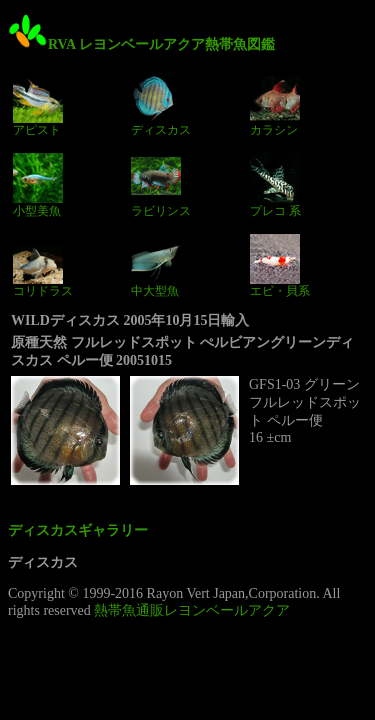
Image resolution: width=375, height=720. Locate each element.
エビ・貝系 (280, 266)
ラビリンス (161, 185)
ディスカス (161, 105)
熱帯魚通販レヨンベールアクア (192, 610)
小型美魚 (38, 185)
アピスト (38, 105)
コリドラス (43, 266)
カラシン (275, 105)
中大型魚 (156, 266)
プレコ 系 (275, 185)
